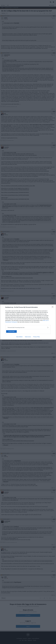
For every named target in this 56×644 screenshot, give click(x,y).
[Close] (53, 307)
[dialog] (28, 322)
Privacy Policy (37, 337)
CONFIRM (11, 331)
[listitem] (28, 327)
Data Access (28, 337)
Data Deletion (19, 337)
